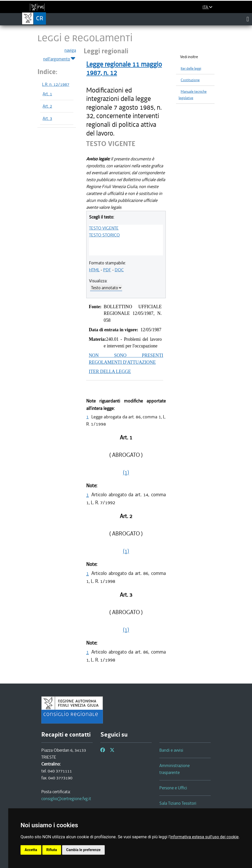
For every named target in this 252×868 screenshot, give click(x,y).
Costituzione (190, 80)
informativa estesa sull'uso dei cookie (204, 837)
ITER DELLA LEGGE (110, 371)
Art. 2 (47, 106)
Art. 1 (47, 94)
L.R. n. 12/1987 (56, 84)
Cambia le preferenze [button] (83, 850)
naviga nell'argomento (60, 55)
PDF (107, 270)
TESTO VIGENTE (104, 228)
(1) (126, 472)
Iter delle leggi (191, 69)
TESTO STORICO (104, 235)
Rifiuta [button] (52, 850)
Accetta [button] (31, 850)
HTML (94, 270)
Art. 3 (47, 118)
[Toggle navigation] (248, 19)
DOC (119, 270)
